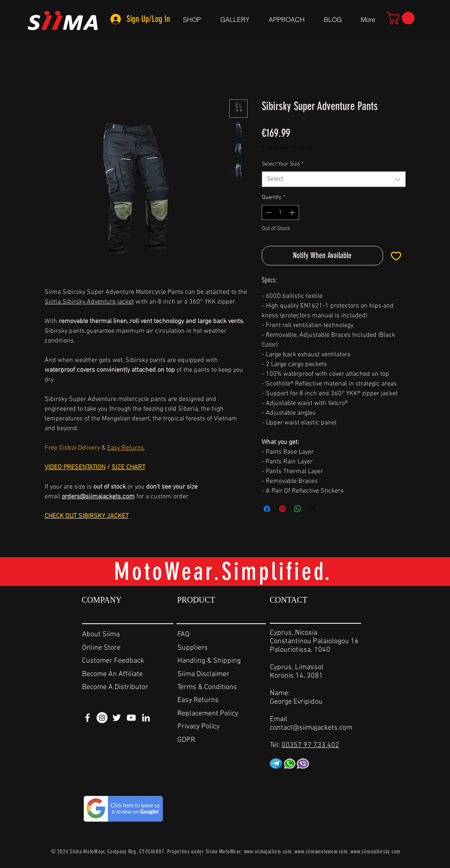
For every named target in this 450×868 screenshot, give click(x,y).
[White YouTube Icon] (131, 718)
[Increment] (293, 212)
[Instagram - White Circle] (102, 718)
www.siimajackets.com (268, 852)
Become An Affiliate (112, 674)
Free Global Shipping (287, 148)
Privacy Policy (198, 727)
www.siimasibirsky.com (376, 852)
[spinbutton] (280, 212)
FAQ (183, 634)
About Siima (101, 634)
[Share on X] (313, 509)
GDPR (186, 740)
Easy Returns (198, 700)
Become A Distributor (115, 687)
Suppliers (193, 648)
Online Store (101, 648)
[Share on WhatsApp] (298, 509)
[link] (402, 18)
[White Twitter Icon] (117, 718)
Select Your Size (283, 164)
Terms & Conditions (207, 687)
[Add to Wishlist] (396, 256)
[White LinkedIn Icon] (146, 718)
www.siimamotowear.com (321, 852)
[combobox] (334, 179)
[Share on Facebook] (267, 509)
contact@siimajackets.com (311, 728)
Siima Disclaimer (203, 674)
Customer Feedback (113, 661)
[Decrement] (268, 212)
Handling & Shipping (209, 661)
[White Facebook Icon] (87, 718)
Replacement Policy (208, 714)
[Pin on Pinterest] (282, 509)
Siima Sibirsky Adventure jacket (89, 302)
